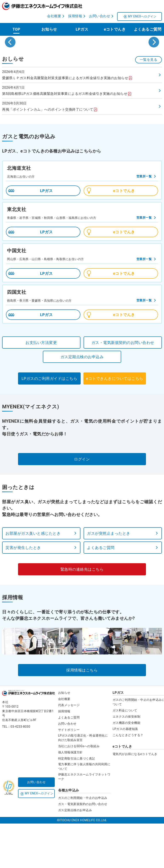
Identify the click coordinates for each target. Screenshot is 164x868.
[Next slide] (154, 64)
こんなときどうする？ (128, 780)
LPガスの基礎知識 (125, 774)
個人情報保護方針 (70, 797)
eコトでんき (115, 28)
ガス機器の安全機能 (127, 768)
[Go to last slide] (10, 64)
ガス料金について (125, 755)
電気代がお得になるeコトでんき (135, 799)
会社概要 (64, 744)
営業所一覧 (144, 221)
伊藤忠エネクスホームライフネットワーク (84, 822)
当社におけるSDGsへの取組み (79, 791)
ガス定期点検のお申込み (75, 855)
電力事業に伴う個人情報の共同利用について (84, 812)
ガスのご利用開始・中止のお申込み (83, 843)
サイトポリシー (69, 775)
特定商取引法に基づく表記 (77, 804)
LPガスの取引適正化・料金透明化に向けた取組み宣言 (83, 783)
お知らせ (49, 28)
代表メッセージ (69, 750)
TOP (16, 28)
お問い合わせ (67, 769)
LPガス (82, 28)
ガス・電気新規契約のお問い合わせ (83, 849)
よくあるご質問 (148, 28)
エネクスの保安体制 (127, 762)
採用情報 (64, 756)
